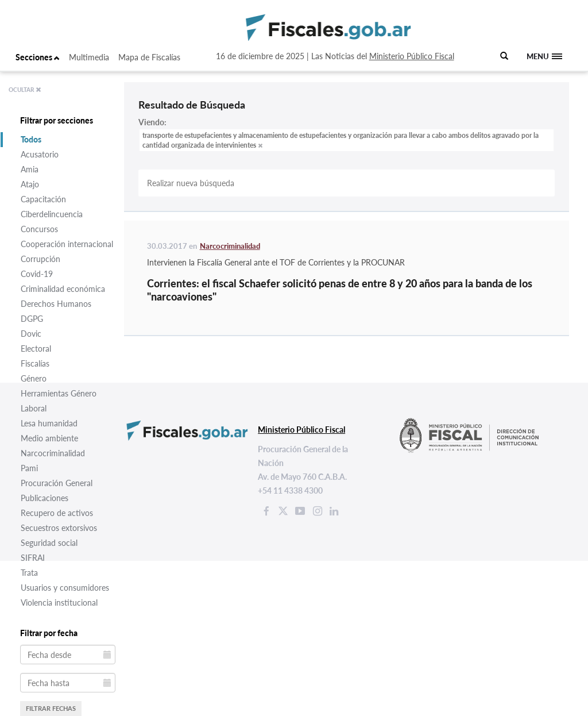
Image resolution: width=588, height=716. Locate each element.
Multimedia (89, 57)
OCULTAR (25, 90)
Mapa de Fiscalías (149, 57)
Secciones (38, 57)
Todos (31, 139)
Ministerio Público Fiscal (412, 56)
